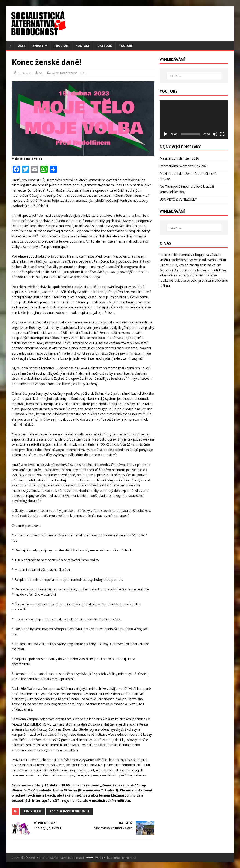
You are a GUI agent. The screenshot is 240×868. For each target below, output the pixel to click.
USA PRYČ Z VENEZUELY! (179, 199)
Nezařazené (69, 73)
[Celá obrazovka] (222, 134)
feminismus (33, 811)
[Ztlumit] (215, 134)
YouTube (126, 46)
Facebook (104, 46)
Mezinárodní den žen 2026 (179, 158)
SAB (42, 73)
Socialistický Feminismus (69, 811)
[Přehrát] (166, 134)
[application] (194, 120)
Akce (22, 46)
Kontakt (83, 46)
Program (61, 46)
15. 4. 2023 (25, 73)
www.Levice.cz (96, 858)
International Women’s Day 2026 (184, 166)
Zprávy (38, 46)
